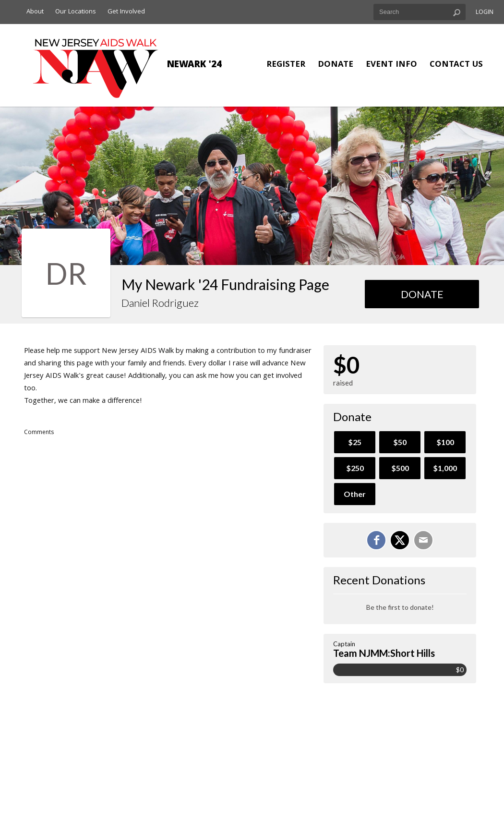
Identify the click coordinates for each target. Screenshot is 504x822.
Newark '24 (194, 65)
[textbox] (420, 12)
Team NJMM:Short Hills (384, 653)
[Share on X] (400, 540)
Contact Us (456, 65)
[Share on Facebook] (376, 540)
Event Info (391, 65)
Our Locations (76, 12)
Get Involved (126, 12)
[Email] (423, 540)
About (35, 12)
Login (485, 13)
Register (286, 65)
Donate (336, 65)
